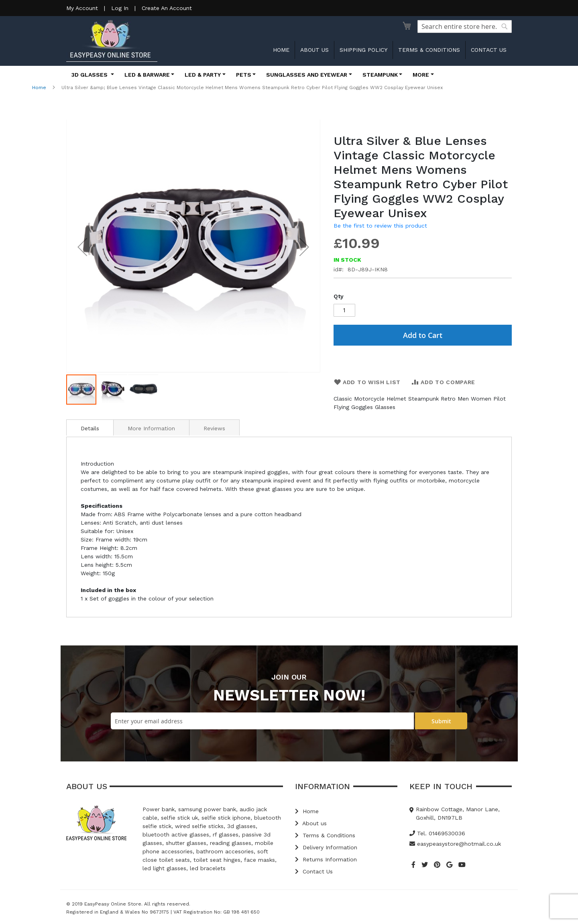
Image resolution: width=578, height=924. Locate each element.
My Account (82, 8)
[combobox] (465, 26)
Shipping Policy (363, 50)
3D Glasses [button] (90, 75)
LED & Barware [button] (147, 75)
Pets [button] (244, 75)
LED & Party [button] (203, 75)
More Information (151, 428)
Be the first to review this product (380, 226)
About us (314, 50)
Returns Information (326, 859)
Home (281, 50)
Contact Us (314, 871)
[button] (82, 247)
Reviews (214, 428)
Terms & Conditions (429, 50)
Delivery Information (326, 847)
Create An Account (167, 8)
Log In (120, 8)
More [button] (421, 75)
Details (90, 428)
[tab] (90, 427)
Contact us (489, 50)
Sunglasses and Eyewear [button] (307, 75)
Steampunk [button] (380, 75)
